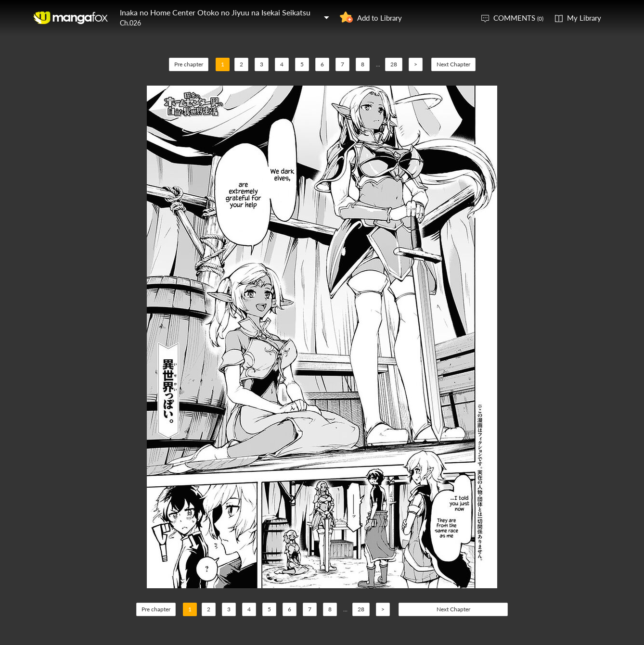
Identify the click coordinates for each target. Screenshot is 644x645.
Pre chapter (189, 64)
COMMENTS (518, 18)
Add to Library (380, 18)
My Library (584, 18)
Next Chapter (453, 64)
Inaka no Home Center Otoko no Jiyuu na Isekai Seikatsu (215, 12)
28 (394, 64)
